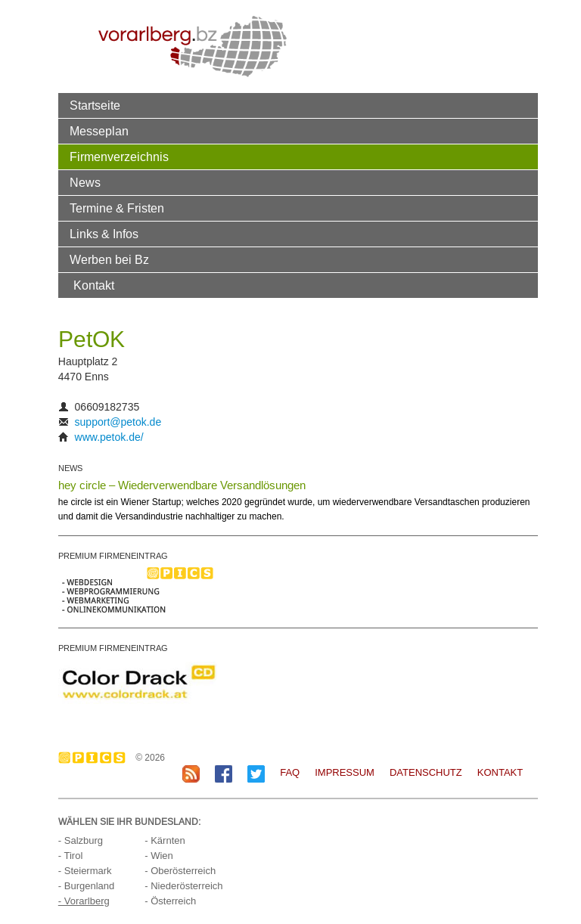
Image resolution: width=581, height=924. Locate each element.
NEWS (70, 468)
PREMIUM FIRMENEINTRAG (113, 556)
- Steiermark (85, 871)
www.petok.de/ (109, 437)
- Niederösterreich (183, 886)
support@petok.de (118, 422)
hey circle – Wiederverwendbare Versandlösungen (182, 485)
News (85, 182)
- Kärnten (165, 840)
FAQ (290, 772)
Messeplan (99, 131)
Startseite (95, 105)
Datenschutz (426, 772)
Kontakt (94, 285)
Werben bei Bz (109, 259)
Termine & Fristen (117, 208)
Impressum (345, 772)
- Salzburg (81, 840)
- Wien (159, 856)
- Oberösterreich (180, 871)
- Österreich (170, 901)
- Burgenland (86, 886)
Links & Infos (104, 234)
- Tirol (71, 856)
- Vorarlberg (84, 901)
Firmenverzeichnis (119, 157)
